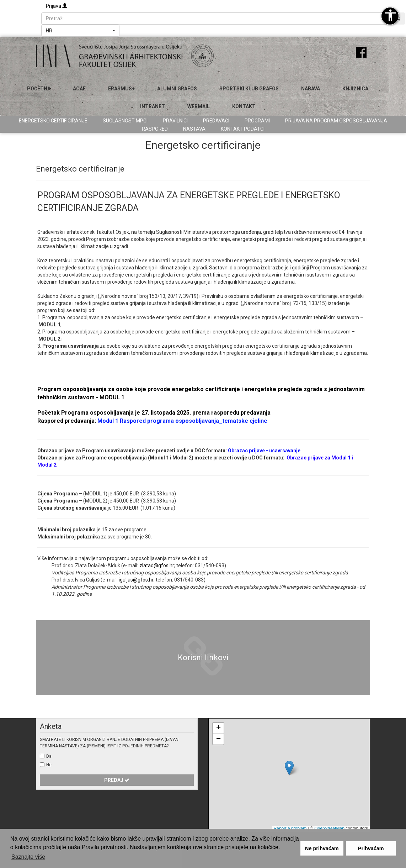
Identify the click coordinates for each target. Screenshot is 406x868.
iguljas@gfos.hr (136, 580)
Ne (49, 765)
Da (49, 756)
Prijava (57, 6)
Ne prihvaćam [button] (322, 848)
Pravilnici (175, 121)
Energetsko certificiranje (53, 121)
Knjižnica (355, 89)
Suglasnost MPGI (125, 121)
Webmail (199, 106)
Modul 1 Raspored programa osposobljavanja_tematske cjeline (182, 421)
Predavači (216, 121)
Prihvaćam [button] (371, 848)
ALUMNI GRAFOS (177, 89)
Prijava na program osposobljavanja (336, 121)
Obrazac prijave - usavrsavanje (264, 451)
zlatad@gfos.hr (157, 565)
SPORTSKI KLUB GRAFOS (249, 89)
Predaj (117, 780)
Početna (39, 89)
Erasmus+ (121, 89)
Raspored (155, 129)
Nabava (311, 89)
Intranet (153, 106)
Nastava (194, 129)
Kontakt (244, 106)
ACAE (79, 89)
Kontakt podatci (243, 129)
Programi (257, 121)
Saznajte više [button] (28, 857)
